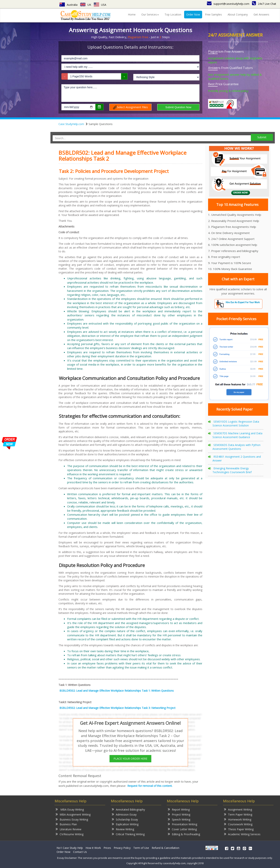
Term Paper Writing (238, 814)
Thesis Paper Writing (239, 829)
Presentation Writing (182, 824)
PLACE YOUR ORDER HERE (130, 759)
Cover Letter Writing (182, 829)
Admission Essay (124, 814)
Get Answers (261, 14)
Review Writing (123, 829)
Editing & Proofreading (184, 834)
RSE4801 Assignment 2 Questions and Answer (237, 459)
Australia (68, 5)
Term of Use (141, 848)
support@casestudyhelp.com (228, 4)
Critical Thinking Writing (128, 834)
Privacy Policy (122, 848)
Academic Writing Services (242, 834)
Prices (107, 848)
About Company (238, 14)
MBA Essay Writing (70, 809)
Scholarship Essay (125, 819)
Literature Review (68, 829)
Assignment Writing (238, 809)
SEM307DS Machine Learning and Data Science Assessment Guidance (237, 435)
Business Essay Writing (72, 819)
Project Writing (179, 814)
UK (86, 5)
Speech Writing (179, 819)
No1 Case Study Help (70, 848)
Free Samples (213, 14)
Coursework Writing (238, 824)
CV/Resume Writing (70, 834)
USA (100, 5)
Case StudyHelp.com (71, 124)
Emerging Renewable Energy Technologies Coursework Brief (232, 470)
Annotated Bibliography (128, 809)
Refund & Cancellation (166, 848)
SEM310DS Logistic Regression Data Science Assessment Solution (236, 423)
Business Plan (66, 824)
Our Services (150, 14)
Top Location (173, 14)
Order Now (193, 14)
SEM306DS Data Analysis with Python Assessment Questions (236, 447)
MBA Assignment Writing (73, 814)
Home (132, 14)
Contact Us (80, 852)
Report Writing (179, 809)
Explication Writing (125, 824)
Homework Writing (238, 819)
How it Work (93, 848)
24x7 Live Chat (264, 4)
